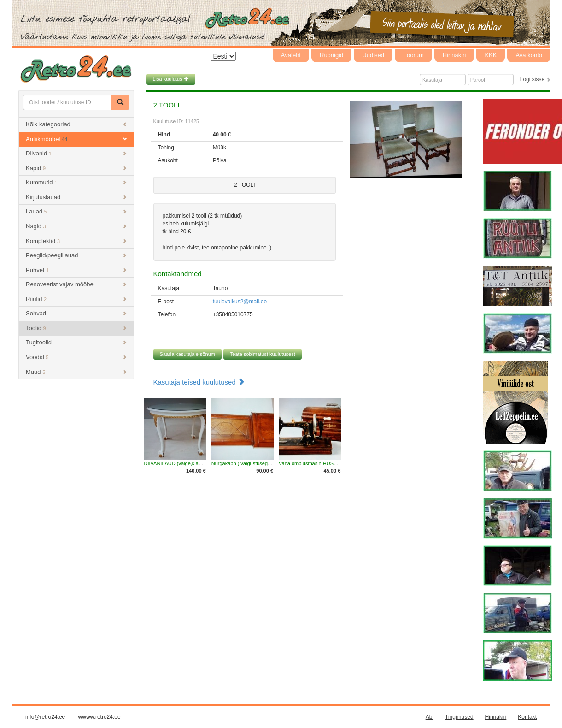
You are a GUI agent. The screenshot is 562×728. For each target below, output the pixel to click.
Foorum (413, 55)
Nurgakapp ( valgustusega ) (243, 463)
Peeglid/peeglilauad (76, 255)
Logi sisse (532, 79)
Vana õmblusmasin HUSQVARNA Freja (323, 463)
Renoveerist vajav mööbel (76, 284)
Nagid (76, 226)
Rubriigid (331, 55)
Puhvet (76, 270)
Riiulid (76, 299)
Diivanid (76, 153)
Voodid (76, 357)
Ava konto (529, 55)
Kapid (76, 168)
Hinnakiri (454, 55)
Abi (430, 717)
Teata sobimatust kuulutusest (263, 354)
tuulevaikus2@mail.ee (240, 302)
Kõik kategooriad (76, 124)
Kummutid (76, 182)
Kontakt (527, 717)
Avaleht (291, 55)
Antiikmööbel (76, 139)
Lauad (76, 211)
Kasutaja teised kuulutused (199, 382)
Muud (76, 372)
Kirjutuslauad (76, 197)
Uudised (373, 55)
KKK (491, 55)
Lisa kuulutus (171, 79)
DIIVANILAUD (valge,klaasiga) (178, 463)
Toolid (76, 328)
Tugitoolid (76, 342)
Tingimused (459, 717)
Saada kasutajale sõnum (187, 354)
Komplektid (76, 241)
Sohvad (76, 313)
